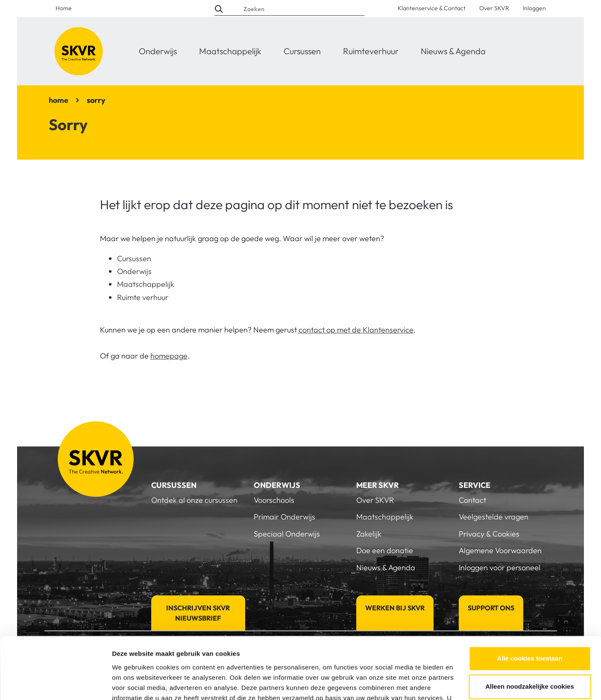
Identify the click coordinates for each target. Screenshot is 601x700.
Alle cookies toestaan (529, 610)
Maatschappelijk (230, 51)
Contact (472, 500)
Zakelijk (369, 534)
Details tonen (132, 683)
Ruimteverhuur (371, 51)
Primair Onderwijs (284, 517)
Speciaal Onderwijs (287, 534)
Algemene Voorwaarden (500, 550)
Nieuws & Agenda (453, 51)
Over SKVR (494, 8)
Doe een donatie (385, 550)
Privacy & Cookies (489, 534)
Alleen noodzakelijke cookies (530, 638)
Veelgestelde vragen (494, 517)
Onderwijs (158, 51)
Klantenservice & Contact (432, 8)
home (59, 100)
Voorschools (274, 500)
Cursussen (302, 51)
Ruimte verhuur (143, 297)
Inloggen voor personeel (500, 567)
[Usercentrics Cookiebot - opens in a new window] (55, 683)
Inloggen (534, 8)
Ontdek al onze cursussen (194, 500)
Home (64, 8)
